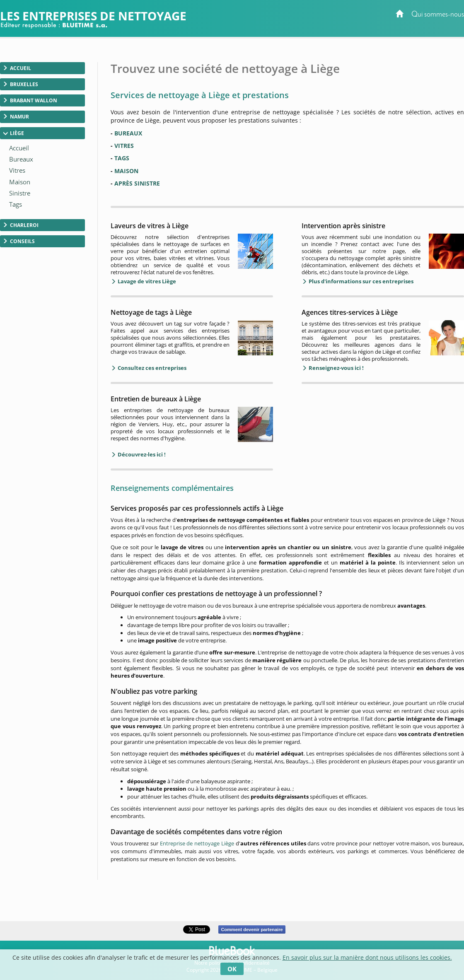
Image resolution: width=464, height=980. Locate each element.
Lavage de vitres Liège (146, 281)
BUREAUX (128, 133)
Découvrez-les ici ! (141, 454)
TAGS (122, 158)
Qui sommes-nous (438, 15)
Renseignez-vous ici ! (336, 368)
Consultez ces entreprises (151, 368)
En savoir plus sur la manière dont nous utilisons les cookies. (367, 957)
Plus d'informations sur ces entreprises (360, 281)
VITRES (124, 146)
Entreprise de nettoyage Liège (197, 843)
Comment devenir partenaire (252, 929)
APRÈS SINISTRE (137, 183)
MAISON (126, 171)
